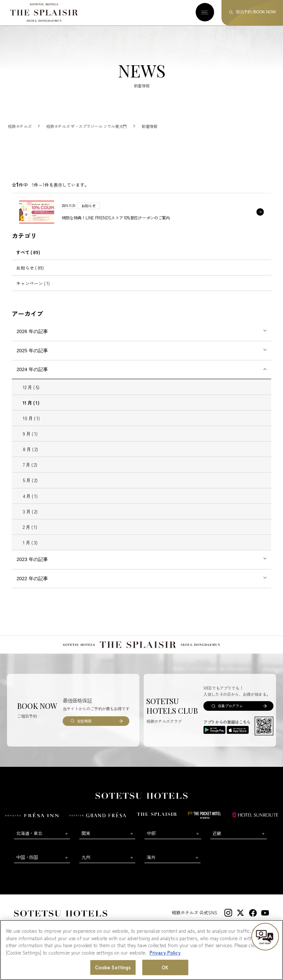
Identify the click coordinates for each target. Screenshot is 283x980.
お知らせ (30, 275)
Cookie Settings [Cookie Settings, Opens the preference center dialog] (113, 967)
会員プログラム (230, 713)
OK (165, 967)
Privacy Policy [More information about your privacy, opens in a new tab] (165, 953)
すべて (28, 259)
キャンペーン (33, 290)
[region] (141, 950)
